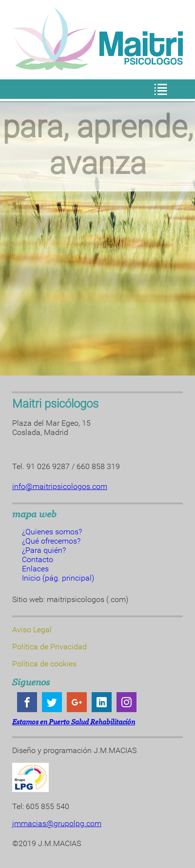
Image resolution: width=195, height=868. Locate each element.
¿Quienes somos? (52, 532)
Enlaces (35, 569)
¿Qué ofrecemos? (51, 541)
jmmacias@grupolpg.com (57, 823)
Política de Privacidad (49, 647)
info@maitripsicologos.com (60, 486)
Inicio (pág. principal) (58, 578)
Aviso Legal (32, 630)
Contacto (38, 559)
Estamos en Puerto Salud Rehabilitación (74, 722)
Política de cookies (44, 664)
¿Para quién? (44, 550)
